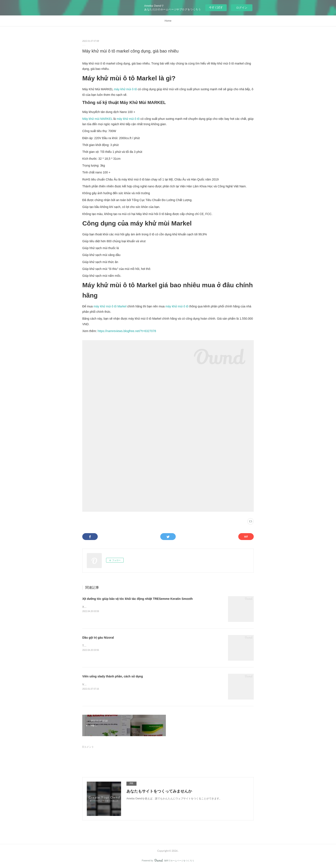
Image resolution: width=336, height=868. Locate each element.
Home (168, 21)
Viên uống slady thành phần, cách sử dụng (113, 676)
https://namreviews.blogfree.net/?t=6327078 (127, 331)
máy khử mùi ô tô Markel (110, 306)
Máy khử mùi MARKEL (97, 119)
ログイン (242, 8)
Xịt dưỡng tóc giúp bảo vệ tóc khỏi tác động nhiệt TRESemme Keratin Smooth (137, 599)
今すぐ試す (216, 7)
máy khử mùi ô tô (125, 89)
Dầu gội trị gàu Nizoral (98, 638)
